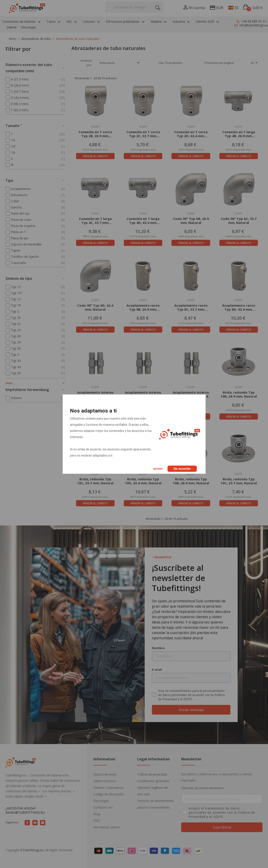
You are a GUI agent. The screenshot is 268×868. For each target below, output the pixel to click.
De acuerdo (182, 469)
